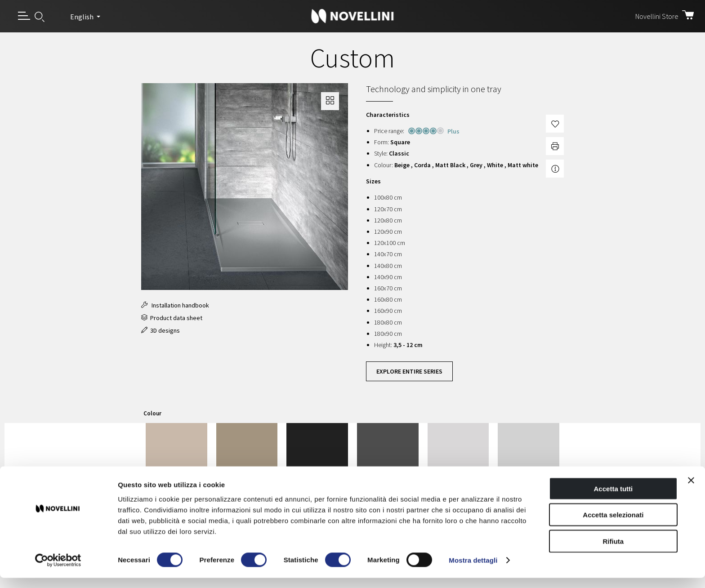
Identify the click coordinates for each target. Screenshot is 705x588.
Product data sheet (172, 318)
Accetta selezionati (613, 525)
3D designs (161, 330)
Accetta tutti (614, 498)
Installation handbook (175, 305)
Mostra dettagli (473, 570)
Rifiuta (614, 551)
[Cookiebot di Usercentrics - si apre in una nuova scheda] (58, 570)
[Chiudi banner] (691, 490)
